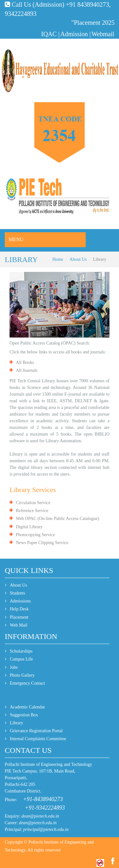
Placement (19, 617)
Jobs (14, 667)
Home (58, 259)
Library (17, 723)
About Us (78, 259)
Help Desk (19, 609)
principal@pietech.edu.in (46, 829)
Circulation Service (33, 503)
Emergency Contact (27, 683)
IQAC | (50, 34)
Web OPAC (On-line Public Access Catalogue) (57, 519)
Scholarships (21, 651)
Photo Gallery (22, 675)
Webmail (103, 34)
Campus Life (21, 659)
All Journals (27, 370)
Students (17, 593)
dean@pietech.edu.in (40, 816)
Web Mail (19, 625)
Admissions (20, 601)
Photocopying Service (35, 535)
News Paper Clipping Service (42, 543)
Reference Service (32, 511)
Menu (16, 239)
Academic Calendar (27, 707)
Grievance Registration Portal (36, 731)
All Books (25, 362)
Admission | (76, 34)
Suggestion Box (24, 715)
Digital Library (29, 527)
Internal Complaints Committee (38, 739)
